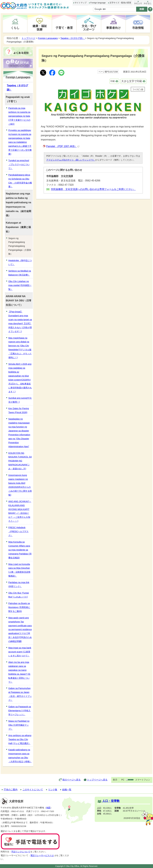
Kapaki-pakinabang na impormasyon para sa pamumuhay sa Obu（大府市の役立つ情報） (20, 756)
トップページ (28, 38)
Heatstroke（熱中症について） (20, 262)
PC (123, 780)
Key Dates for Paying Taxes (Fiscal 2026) (19, 410)
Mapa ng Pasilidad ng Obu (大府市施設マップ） (19, 725)
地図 (48, 808)
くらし (15, 28)
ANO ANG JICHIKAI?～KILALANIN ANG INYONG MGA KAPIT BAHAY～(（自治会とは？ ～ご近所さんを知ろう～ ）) (20, 511)
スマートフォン (143, 780)
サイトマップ (81, 3)
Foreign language (98, 3)
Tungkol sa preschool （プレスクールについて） (19, 164)
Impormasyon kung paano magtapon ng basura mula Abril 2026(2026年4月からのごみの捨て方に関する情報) (20, 485)
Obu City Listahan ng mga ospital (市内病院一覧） (20, 285)
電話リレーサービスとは (43, 855)
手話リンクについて (21, 852)
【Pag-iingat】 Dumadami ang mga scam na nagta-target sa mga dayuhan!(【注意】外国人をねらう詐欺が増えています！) (20, 322)
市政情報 (138, 28)
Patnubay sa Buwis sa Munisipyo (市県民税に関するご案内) (19, 607)
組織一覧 (67, 790)
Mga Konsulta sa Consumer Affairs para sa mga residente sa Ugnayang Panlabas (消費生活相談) (20, 550)
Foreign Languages (48, 38)
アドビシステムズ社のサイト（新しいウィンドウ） (71, 160)
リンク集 (53, 790)
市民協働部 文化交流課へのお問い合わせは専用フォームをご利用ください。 (93, 189)
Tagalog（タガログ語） (73, 38)
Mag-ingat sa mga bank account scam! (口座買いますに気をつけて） (20, 652)
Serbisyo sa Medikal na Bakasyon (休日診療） (20, 273)
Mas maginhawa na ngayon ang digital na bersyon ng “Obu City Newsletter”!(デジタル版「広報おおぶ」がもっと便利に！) (20, 348)
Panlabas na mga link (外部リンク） (19, 584)
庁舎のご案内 (11, 790)
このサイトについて (33, 790)
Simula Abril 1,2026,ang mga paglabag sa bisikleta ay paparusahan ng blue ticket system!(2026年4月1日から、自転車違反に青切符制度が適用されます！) (20, 378)
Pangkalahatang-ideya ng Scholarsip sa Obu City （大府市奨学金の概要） (20, 181)
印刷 (113, 81)
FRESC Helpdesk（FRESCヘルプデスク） (18, 531)
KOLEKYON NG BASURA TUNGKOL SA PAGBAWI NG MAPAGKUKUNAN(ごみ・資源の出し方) (20, 461)
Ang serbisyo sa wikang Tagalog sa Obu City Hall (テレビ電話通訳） (20, 739)
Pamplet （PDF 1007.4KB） (63, 146)
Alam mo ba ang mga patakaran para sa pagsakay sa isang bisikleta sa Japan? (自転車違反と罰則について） (19, 672)
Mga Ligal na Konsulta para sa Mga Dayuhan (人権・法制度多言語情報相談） (19, 570)
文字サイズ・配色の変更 (120, 3)
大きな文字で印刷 (132, 81)
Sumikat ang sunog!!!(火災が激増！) (20, 400)
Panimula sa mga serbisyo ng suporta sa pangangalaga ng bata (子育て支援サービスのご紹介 (19, 116)
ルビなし (148, 3)
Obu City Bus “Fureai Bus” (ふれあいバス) (19, 595)
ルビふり (138, 3)
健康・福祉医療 (40, 28)
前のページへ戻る (71, 780)
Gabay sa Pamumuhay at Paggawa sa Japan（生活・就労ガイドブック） (20, 694)
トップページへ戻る (97, 780)
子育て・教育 (64, 28)
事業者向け (113, 28)
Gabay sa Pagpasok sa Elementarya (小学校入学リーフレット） (20, 711)
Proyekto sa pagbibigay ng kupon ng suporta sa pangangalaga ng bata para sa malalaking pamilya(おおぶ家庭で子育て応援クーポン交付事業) (20, 142)
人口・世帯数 (111, 801)
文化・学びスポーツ (89, 28)
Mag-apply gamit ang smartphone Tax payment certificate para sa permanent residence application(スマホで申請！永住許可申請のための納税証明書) (20, 630)
